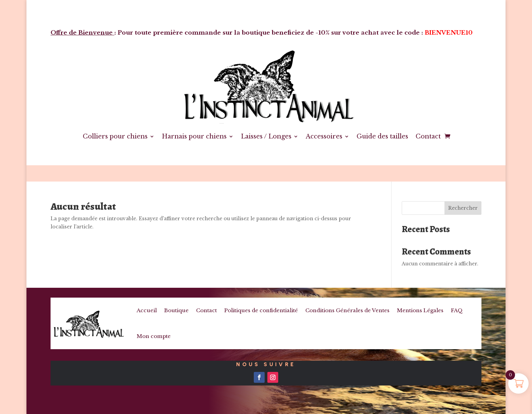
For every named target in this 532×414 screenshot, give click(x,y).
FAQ (457, 310)
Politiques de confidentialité (261, 310)
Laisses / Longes (266, 136)
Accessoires (324, 136)
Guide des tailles (382, 136)
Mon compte (154, 336)
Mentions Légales (420, 310)
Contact (428, 136)
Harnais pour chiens (194, 136)
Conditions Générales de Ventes (347, 310)
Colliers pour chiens (115, 136)
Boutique (176, 310)
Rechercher (463, 208)
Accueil (147, 310)
